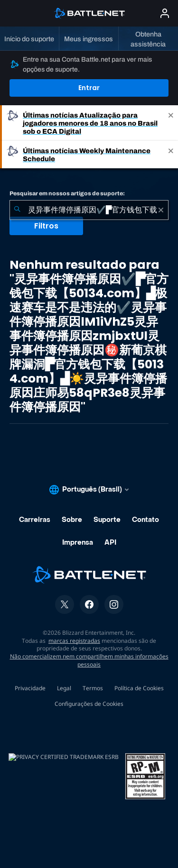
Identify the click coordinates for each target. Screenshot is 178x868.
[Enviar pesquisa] (17, 210)
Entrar (89, 88)
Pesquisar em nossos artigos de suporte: (67, 193)
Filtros (46, 226)
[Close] (171, 123)
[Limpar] (161, 210)
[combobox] (89, 210)
